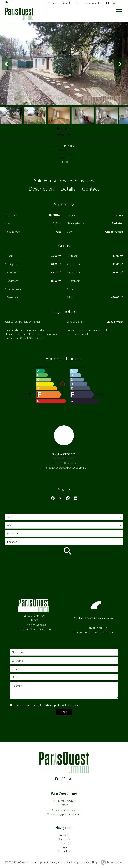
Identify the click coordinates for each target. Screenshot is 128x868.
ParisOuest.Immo (64, 793)
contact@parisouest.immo (36, 629)
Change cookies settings (85, 862)
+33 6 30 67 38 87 (66, 463)
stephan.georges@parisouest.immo (66, 467)
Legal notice (44, 862)
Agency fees (61, 862)
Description (41, 189)
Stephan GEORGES (64, 454)
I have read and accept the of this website (46, 705)
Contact (91, 189)
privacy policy (53, 705)
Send (64, 712)
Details (68, 189)
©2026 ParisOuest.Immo (19, 862)
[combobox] (64, 517)
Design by (115, 862)
